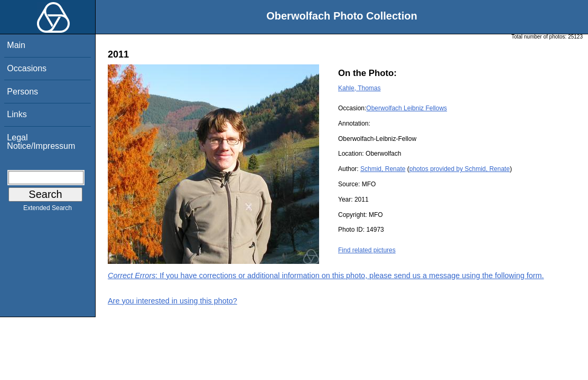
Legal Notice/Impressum (41, 142)
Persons (22, 92)
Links (17, 114)
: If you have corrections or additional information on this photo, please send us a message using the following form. (326, 275)
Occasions (27, 68)
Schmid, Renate (383, 169)
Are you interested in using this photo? (172, 301)
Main (16, 45)
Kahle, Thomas (360, 88)
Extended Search (48, 210)
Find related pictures (367, 250)
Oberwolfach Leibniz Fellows (407, 108)
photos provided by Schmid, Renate (460, 169)
